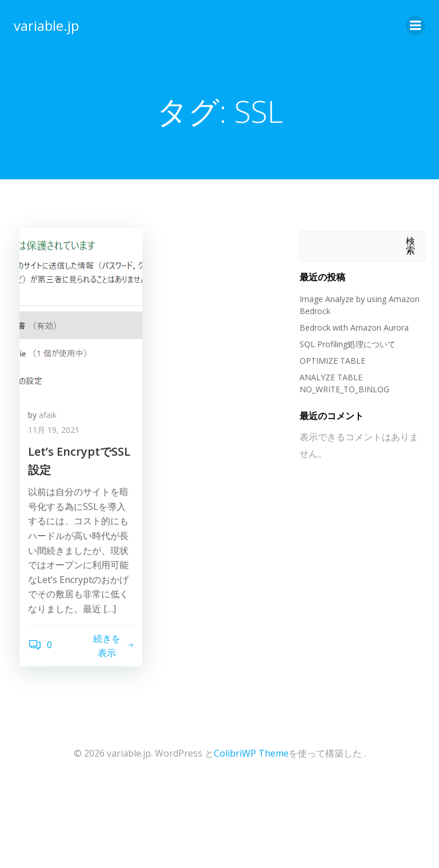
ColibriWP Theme (251, 753)
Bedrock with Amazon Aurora (354, 327)
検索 (410, 246)
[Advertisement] (97, 823)
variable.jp (46, 25)
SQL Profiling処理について (348, 344)
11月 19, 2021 (54, 430)
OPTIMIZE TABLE (334, 361)
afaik (48, 415)
